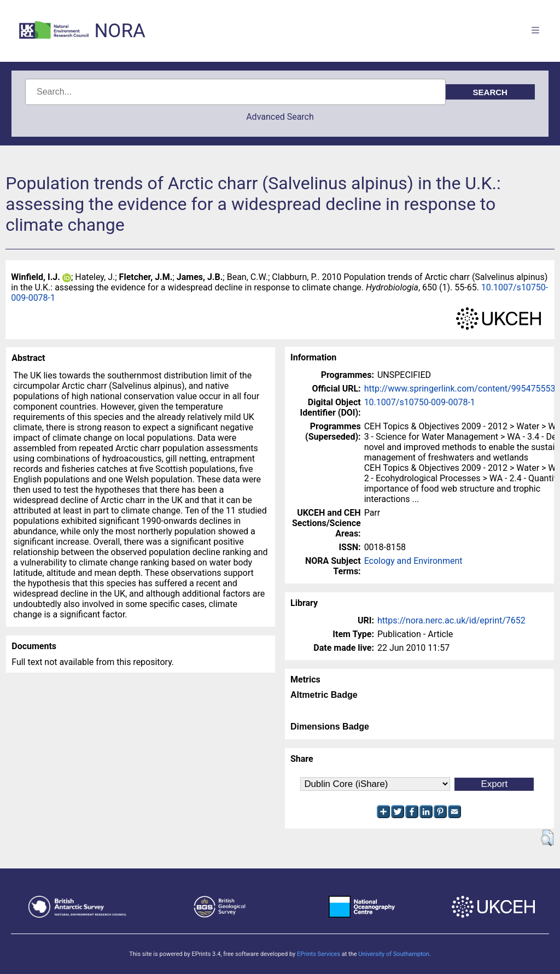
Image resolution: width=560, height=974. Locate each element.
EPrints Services (319, 954)
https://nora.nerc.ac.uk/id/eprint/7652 (451, 620)
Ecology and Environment (413, 561)
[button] (547, 838)
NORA (119, 31)
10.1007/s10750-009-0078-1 (420, 402)
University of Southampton (394, 954)
